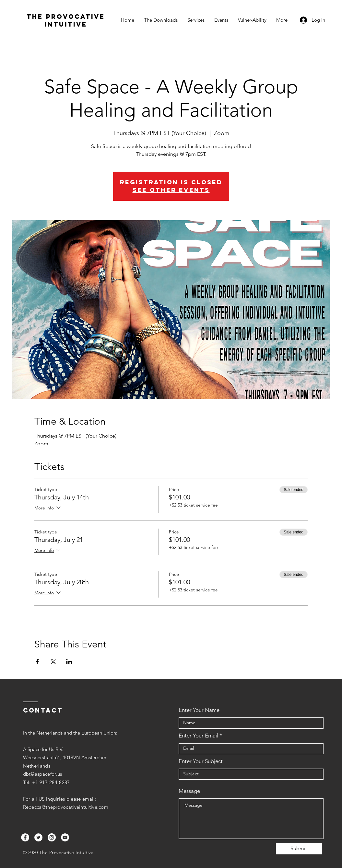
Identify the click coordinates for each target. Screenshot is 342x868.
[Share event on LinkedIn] (69, 662)
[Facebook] (25, 837)
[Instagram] (52, 837)
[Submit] (299, 849)
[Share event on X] (53, 662)
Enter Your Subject (201, 761)
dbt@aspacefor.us (43, 774)
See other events (171, 190)
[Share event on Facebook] (37, 662)
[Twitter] (38, 837)
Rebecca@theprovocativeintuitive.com (66, 807)
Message (189, 791)
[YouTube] (65, 837)
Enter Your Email (198, 736)
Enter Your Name (199, 710)
